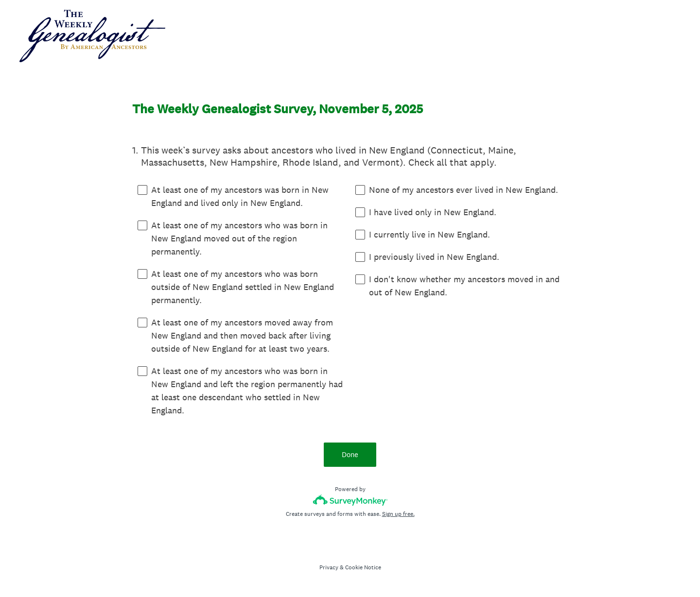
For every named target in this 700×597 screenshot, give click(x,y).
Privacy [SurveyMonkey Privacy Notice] (329, 567)
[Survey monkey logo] (350, 500)
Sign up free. (398, 514)
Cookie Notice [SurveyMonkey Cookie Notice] (363, 567)
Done (350, 454)
